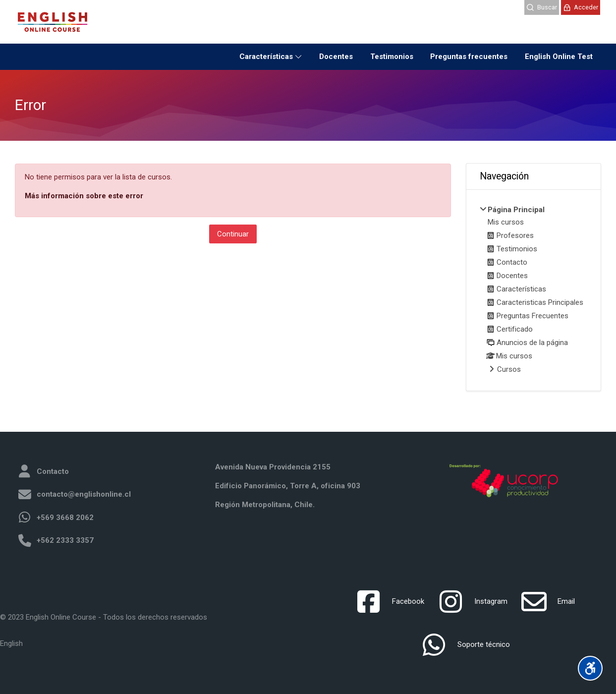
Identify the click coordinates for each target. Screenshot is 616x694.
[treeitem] (533, 290)
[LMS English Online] (53, 22)
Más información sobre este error (84, 196)
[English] (11, 644)
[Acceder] (581, 7)
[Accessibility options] (590, 668)
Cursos (509, 369)
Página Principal (516, 210)
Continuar (233, 234)
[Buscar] (542, 7)
